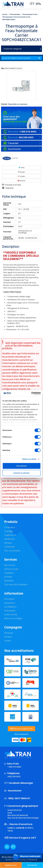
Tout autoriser (22, 466)
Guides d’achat (11, 614)
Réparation (9, 581)
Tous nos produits (12, 551)
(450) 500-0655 (14, 776)
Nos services (10, 565)
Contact (8, 641)
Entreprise (9, 633)
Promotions (9, 599)
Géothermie (9, 539)
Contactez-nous (19, 860)
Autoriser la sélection (21, 473)
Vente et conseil (11, 569)
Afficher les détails (29, 459)
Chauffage (9, 531)
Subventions (10, 603)
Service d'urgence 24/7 (20, 838)
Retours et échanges (13, 618)
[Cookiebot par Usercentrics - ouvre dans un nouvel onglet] (31, 393)
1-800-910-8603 (14, 767)
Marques (8, 543)
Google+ (22, 176)
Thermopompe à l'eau (30, 14)
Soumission (13, 790)
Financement (10, 611)
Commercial (9, 547)
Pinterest (21, 181)
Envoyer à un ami (13, 185)
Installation (9, 573)
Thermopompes (15, 14)
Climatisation (10, 527)
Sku (3, 68)
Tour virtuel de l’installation (16, 584)
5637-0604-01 (17, 798)
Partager (22, 172)
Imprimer (10, 188)
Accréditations (10, 607)
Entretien (8, 577)
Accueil (5, 14)
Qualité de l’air (10, 535)
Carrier (15, 158)
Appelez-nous (11, 865)
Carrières (8, 637)
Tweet (22, 167)
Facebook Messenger (19, 783)
